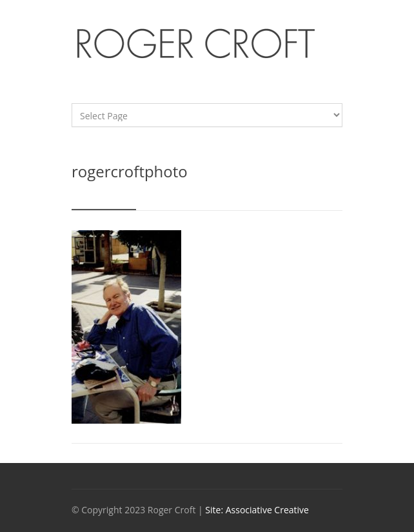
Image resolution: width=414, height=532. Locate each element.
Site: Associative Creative (257, 510)
